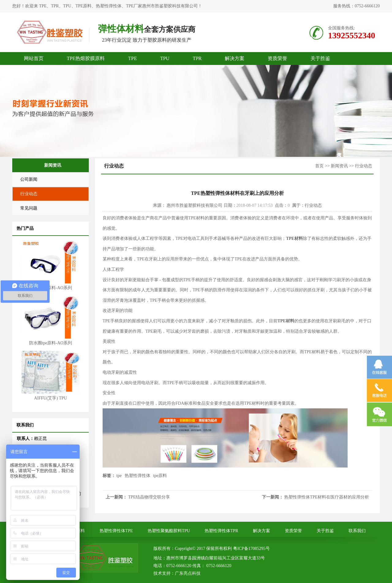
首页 (319, 166)
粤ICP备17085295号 (251, 549)
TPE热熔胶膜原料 (86, 58)
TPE (132, 58)
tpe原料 (160, 476)
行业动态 (29, 194)
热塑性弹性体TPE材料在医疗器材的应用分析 (327, 497)
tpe (119, 476)
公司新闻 (29, 179)
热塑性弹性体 (138, 476)
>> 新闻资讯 (336, 166)
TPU (165, 58)
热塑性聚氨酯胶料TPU (169, 531)
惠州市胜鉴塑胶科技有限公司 (194, 205)
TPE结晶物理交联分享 (149, 497)
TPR (197, 58)
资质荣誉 (277, 58)
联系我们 (357, 531)
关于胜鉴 (320, 58)
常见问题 (29, 208)
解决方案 (235, 58)
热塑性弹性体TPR (221, 531)
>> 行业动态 (361, 166)
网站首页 (34, 58)
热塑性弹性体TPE (116, 531)
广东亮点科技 (188, 573)
